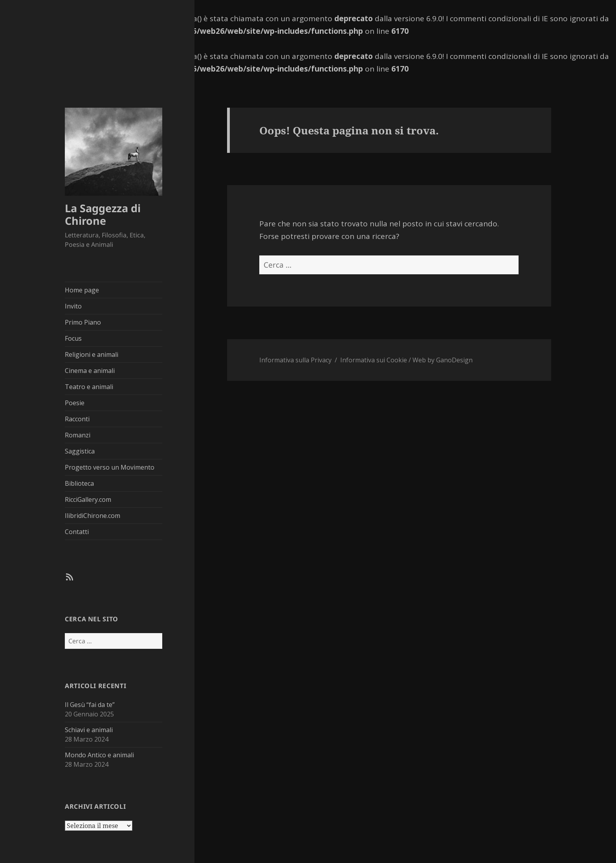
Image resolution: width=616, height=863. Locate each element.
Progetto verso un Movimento (110, 467)
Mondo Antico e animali (99, 755)
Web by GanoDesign (443, 360)
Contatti (77, 532)
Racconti (77, 419)
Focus (73, 338)
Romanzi (78, 435)
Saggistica (80, 451)
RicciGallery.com (88, 499)
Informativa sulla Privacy (295, 360)
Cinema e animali (90, 371)
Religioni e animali (92, 354)
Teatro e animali (89, 387)
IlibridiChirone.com (93, 516)
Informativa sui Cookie (374, 360)
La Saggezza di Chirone (103, 214)
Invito (73, 306)
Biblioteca (79, 483)
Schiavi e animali (89, 730)
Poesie (75, 403)
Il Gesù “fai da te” (90, 705)
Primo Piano (83, 322)
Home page (82, 290)
